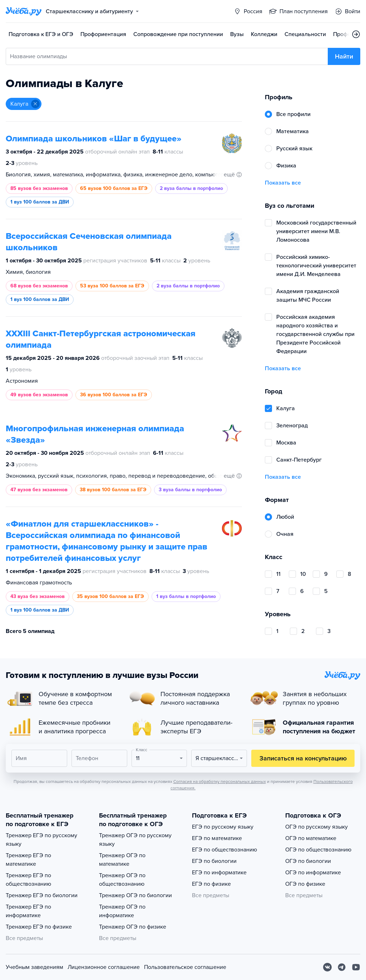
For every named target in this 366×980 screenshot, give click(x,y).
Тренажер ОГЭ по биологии (135, 895)
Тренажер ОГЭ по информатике (122, 911)
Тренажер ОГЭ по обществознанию (122, 880)
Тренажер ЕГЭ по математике (28, 860)
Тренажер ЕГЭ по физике (39, 927)
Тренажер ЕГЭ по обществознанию (28, 880)
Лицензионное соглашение (104, 967)
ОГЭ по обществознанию (318, 850)
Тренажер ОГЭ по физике (133, 927)
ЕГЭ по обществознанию (224, 850)
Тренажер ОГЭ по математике (122, 860)
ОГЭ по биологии (308, 861)
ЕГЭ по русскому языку (223, 827)
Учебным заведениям (34, 967)
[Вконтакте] (327, 967)
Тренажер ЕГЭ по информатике (28, 911)
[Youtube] (356, 967)
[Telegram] (342, 967)
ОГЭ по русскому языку (316, 827)
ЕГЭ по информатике (219, 873)
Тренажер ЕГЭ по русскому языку (41, 840)
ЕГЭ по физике (211, 884)
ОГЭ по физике (305, 884)
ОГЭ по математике (311, 838)
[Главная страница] (24, 11)
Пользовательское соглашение (185, 967)
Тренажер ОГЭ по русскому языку (135, 840)
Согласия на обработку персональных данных (220, 782)
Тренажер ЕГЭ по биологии (42, 895)
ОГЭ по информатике (313, 873)
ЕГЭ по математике (217, 838)
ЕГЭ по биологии (214, 861)
